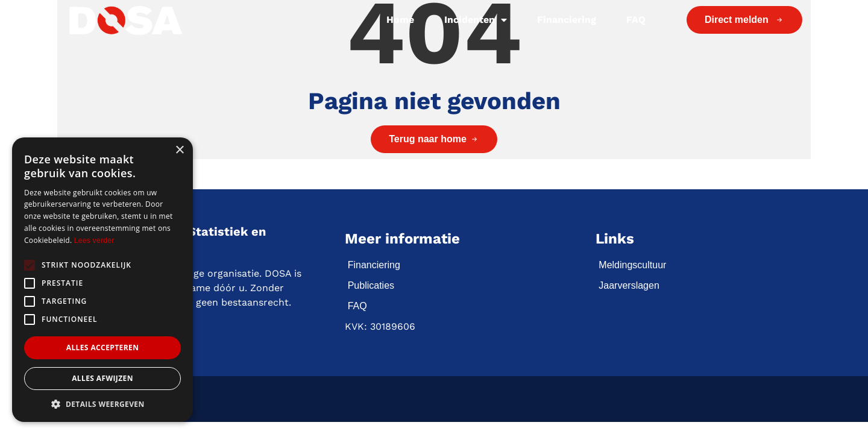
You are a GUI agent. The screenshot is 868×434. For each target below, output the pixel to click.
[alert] (102, 280)
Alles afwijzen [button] (102, 378)
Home (400, 20)
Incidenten (476, 20)
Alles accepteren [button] (103, 348)
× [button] (179, 150)
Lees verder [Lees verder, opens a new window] (94, 241)
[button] (102, 404)
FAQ (636, 20)
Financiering (567, 20)
